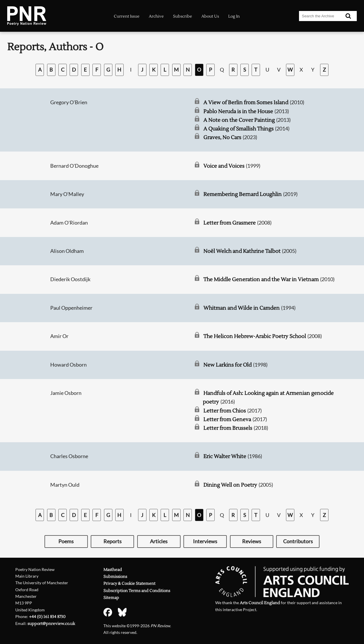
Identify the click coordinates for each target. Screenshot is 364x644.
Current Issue (127, 16)
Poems (66, 541)
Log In (234, 16)
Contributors (298, 541)
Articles (159, 541)
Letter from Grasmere (230, 223)
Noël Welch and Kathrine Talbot (242, 251)
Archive (156, 16)
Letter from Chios (225, 411)
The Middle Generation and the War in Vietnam (261, 280)
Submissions (115, 577)
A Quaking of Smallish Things (238, 129)
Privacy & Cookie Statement (129, 584)
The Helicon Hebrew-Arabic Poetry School (255, 336)
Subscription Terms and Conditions (137, 591)
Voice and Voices (224, 166)
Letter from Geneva (227, 420)
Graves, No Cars (222, 138)
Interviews (205, 541)
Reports (113, 541)
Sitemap (111, 598)
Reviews (252, 541)
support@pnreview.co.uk (51, 624)
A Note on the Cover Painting (239, 120)
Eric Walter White (225, 457)
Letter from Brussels (228, 428)
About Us (210, 16)
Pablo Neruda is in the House (238, 112)
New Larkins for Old (227, 365)
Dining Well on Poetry (230, 485)
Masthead (113, 570)
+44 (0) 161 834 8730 (47, 617)
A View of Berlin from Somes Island (246, 103)
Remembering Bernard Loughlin (243, 194)
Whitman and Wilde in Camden (242, 308)
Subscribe (183, 16)
